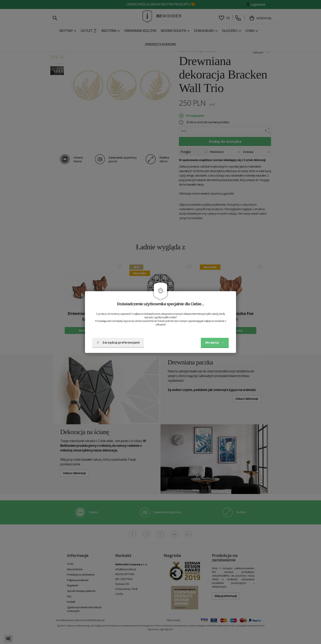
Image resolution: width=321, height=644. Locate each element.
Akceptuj (215, 342)
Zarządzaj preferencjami (118, 342)
